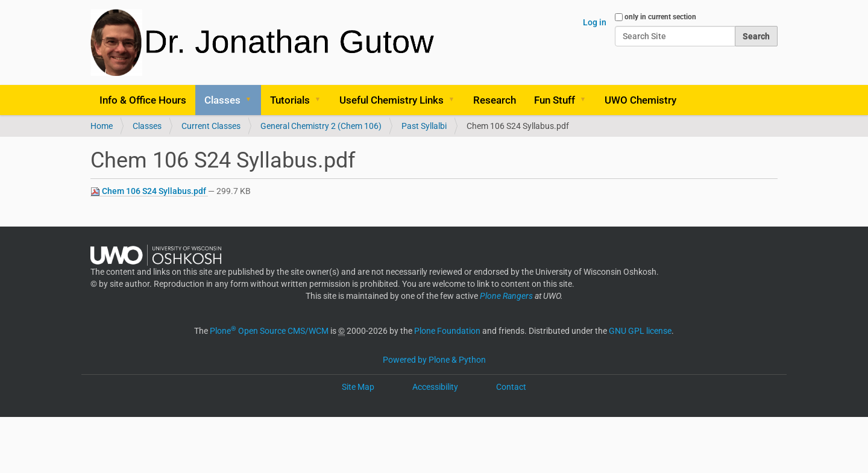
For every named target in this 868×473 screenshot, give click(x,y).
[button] (253, 100)
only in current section (660, 17)
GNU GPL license (640, 331)
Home (102, 126)
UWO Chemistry (640, 100)
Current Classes (211, 126)
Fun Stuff (555, 100)
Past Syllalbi (424, 126)
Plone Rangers (506, 296)
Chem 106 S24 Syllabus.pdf (149, 191)
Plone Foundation (447, 331)
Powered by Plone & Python (434, 360)
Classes (222, 100)
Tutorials (290, 100)
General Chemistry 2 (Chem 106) (321, 126)
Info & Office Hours (143, 100)
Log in (595, 22)
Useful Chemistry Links (392, 100)
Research (495, 100)
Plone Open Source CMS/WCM (269, 331)
